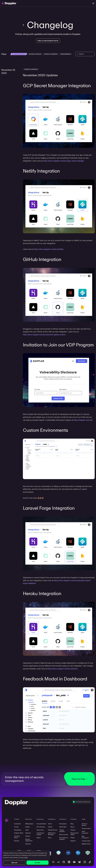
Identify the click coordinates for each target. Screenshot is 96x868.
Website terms (86, 844)
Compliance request (40, 834)
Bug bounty (40, 830)
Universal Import (17, 837)
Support (73, 841)
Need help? (63, 827)
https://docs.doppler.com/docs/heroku (63, 669)
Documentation (41, 824)
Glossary (28, 844)
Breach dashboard (29, 840)
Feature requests (62, 831)
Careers (73, 830)
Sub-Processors (85, 837)
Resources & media (74, 834)
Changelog (18, 830)
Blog (72, 824)
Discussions (63, 824)
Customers (17, 824)
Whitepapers (29, 824)
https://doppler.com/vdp (83, 420)
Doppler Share (19, 833)
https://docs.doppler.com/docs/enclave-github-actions (44, 335)
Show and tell (64, 835)
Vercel (50, 824)
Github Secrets (53, 830)
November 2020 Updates (40, 75)
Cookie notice (86, 841)
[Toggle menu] (93, 3)
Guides (27, 827)
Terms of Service (84, 825)
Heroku (50, 827)
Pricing (16, 827)
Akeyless (28, 833)
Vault (27, 830)
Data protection (85, 832)
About (72, 827)
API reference (41, 827)
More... (50, 838)
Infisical (28, 836)
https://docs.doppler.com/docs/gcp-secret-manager (64, 161)
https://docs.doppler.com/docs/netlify (49, 249)
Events (73, 838)
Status (39, 838)
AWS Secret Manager (52, 834)
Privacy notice (86, 828)
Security (17, 841)
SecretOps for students (64, 838)
